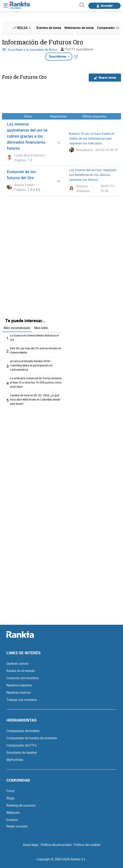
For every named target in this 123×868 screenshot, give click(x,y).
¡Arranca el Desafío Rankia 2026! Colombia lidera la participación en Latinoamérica (31, 365)
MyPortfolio (15, 760)
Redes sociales (17, 826)
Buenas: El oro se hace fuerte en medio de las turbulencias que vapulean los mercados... (92, 138)
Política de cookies (87, 845)
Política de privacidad (56, 845)
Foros (10, 791)
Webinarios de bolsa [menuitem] (79, 28)
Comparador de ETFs (21, 745)
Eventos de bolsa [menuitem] (49, 28)
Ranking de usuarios (21, 805)
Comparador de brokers (23, 731)
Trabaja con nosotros (22, 700)
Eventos (12, 820)
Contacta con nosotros (23, 678)
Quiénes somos (17, 664)
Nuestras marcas (19, 692)
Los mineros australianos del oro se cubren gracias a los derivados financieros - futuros (27, 136)
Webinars (13, 813)
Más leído (41, 328)
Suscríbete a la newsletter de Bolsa (30, 50)
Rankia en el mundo (21, 671)
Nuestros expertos (19, 685)
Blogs (10, 798)
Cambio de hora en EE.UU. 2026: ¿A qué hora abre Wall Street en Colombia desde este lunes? (35, 399)
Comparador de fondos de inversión (32, 738)
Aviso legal (31, 845)
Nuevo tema (105, 78)
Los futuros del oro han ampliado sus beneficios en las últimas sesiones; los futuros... (93, 175)
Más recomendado (17, 328)
